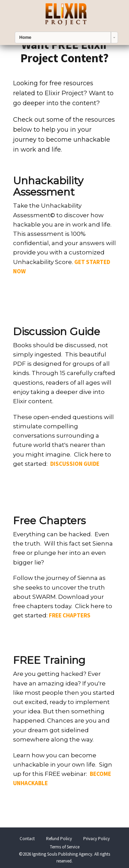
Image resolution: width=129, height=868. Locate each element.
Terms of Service (65, 847)
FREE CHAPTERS (70, 615)
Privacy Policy (96, 839)
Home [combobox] (25, 37)
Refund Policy (59, 839)
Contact (27, 839)
